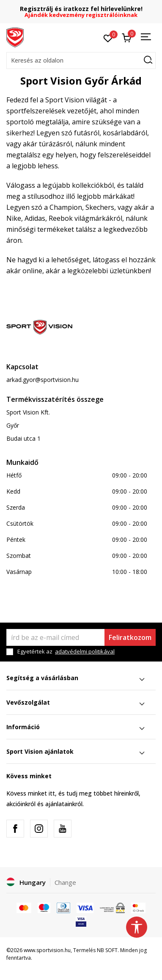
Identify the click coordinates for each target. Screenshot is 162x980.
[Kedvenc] (108, 38)
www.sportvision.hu (47, 950)
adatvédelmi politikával (85, 651)
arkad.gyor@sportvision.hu (43, 380)
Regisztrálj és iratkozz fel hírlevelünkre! (81, 9)
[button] (81, 60)
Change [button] (65, 882)
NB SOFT (107, 950)
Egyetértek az (66, 652)
